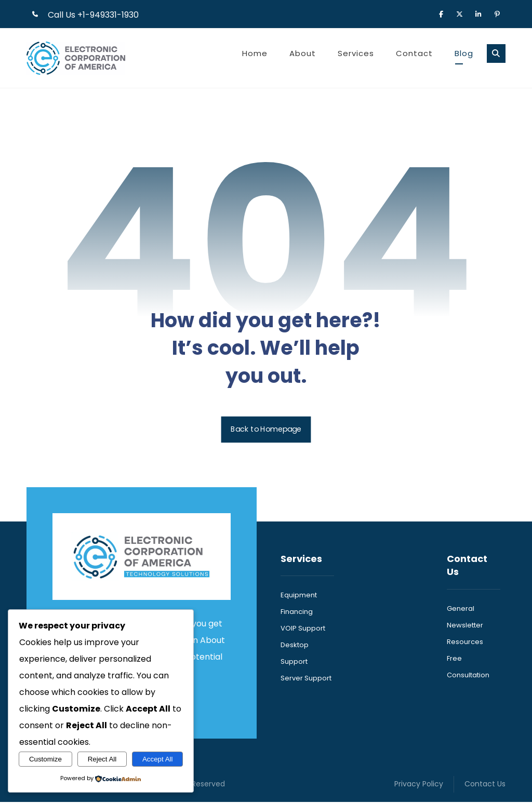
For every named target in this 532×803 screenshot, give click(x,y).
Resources (465, 643)
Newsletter (465, 626)
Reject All (102, 759)
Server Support (306, 680)
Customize (45, 759)
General (461, 610)
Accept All (158, 759)
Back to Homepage (266, 430)
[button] (441, 14)
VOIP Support (303, 630)
